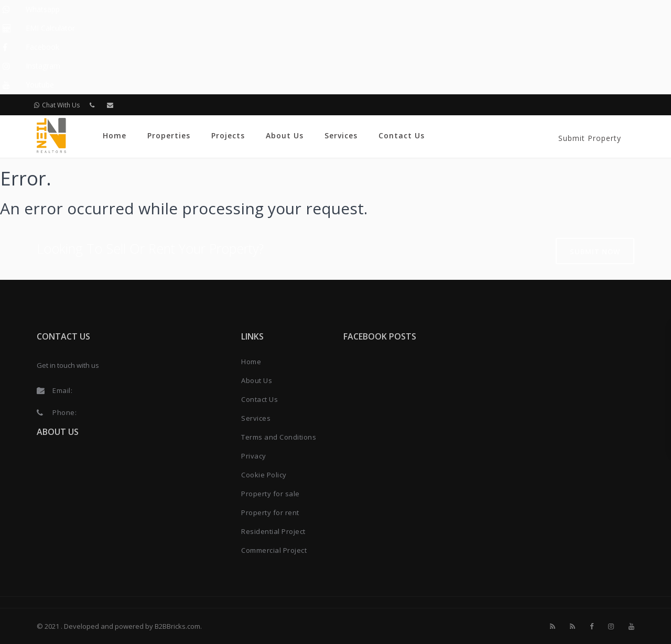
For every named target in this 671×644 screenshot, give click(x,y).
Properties (169, 135)
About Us (285, 135)
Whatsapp (43, 9)
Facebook (42, 47)
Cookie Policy (264, 475)
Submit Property (590, 138)
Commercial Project (274, 550)
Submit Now (595, 252)
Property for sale (270, 494)
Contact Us (402, 135)
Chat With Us (57, 105)
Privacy (254, 456)
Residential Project (273, 531)
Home (115, 135)
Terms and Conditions (279, 437)
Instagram (43, 66)
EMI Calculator (50, 28)
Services (341, 135)
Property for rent (270, 512)
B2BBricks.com (177, 626)
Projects (228, 135)
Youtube (40, 85)
